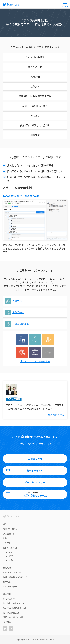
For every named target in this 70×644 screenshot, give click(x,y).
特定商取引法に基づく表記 (15, 608)
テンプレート (9, 543)
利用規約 (7, 582)
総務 (11, 560)
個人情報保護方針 (11, 613)
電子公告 (7, 622)
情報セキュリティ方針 (13, 617)
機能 (5, 524)
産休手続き (18, 312)
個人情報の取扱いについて (15, 603)
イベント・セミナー (12, 572)
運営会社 (7, 594)
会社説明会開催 (21, 324)
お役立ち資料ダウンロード (15, 577)
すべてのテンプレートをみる (35, 361)
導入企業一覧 (9, 534)
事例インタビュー (11, 529)
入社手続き (18, 301)
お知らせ (7, 568)
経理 (11, 556)
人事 (11, 552)
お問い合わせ (9, 598)
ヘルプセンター (10, 586)
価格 (5, 538)
